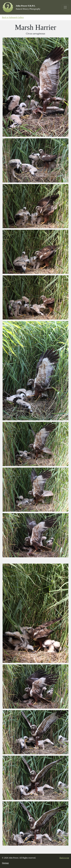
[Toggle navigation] (65, 7)
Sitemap (5, 863)
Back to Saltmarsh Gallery (13, 17)
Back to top (64, 858)
